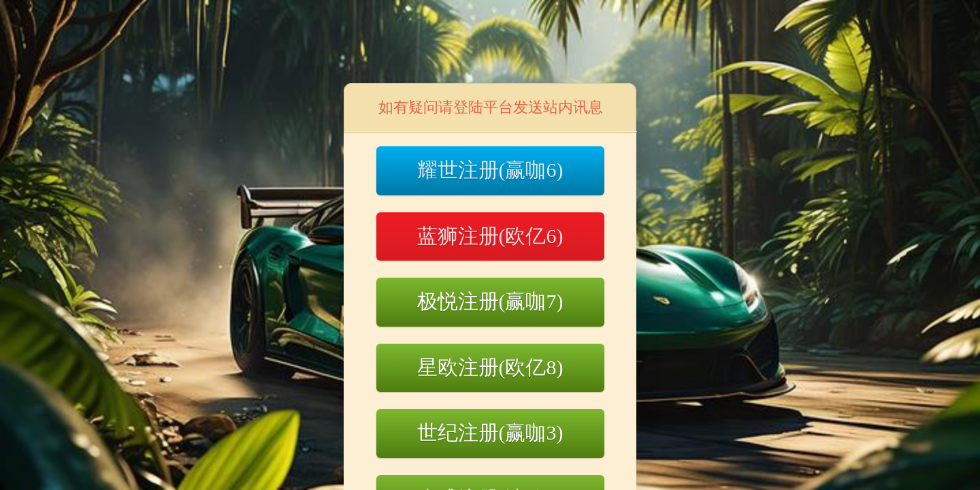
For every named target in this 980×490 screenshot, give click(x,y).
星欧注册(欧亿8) (490, 367)
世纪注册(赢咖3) (490, 432)
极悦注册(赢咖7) (490, 301)
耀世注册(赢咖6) (490, 170)
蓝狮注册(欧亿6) (490, 236)
